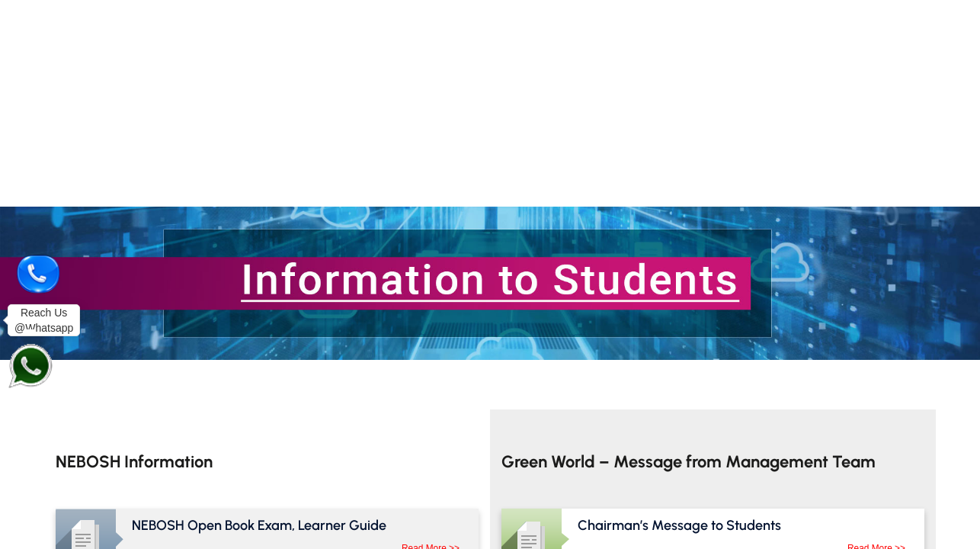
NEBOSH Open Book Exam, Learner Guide (259, 525)
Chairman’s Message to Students (679, 525)
